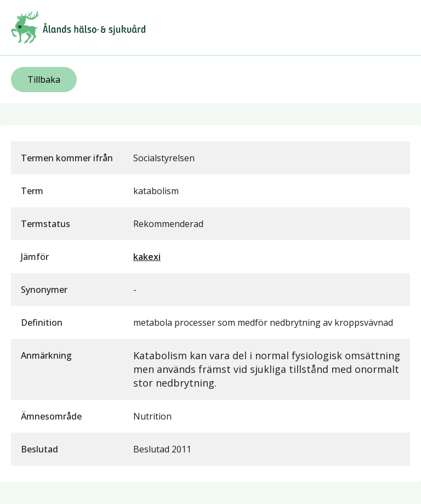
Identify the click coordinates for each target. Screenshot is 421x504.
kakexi (147, 257)
